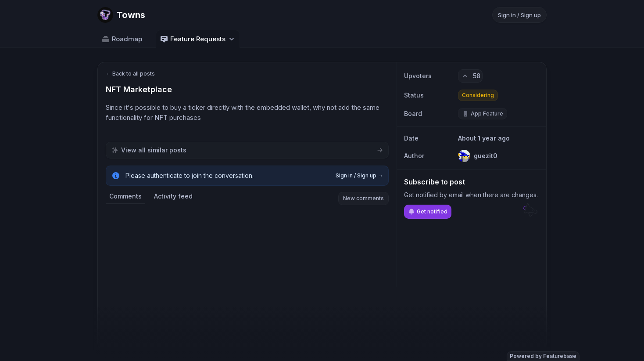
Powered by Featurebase (543, 356)
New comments (363, 198)
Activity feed (173, 196)
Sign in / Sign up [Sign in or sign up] (519, 15)
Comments (125, 196)
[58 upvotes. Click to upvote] (470, 76)
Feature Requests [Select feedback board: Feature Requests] (198, 39)
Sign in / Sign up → (359, 175)
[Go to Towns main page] (121, 15)
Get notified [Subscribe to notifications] (428, 212)
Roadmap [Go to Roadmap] (122, 39)
